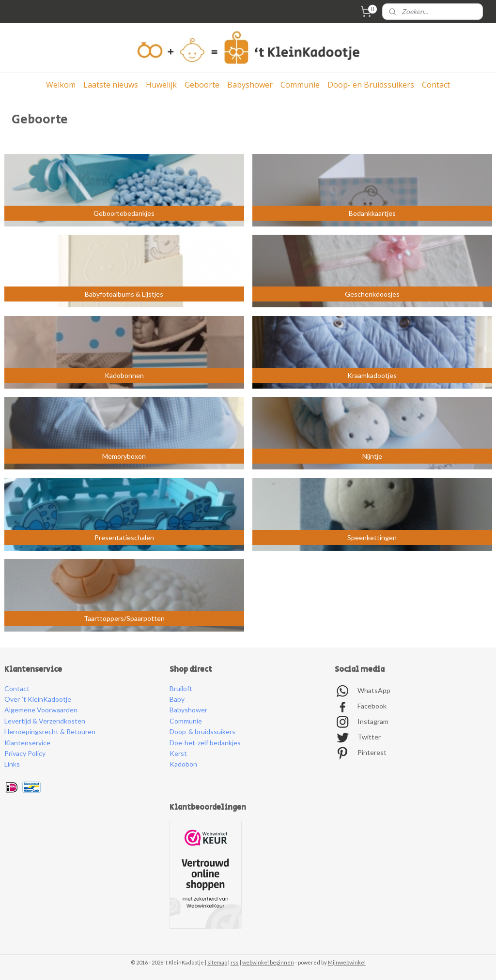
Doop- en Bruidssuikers (371, 85)
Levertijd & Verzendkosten (45, 721)
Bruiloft (181, 688)
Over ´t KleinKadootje (38, 699)
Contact (436, 85)
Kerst (178, 753)
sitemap (217, 962)
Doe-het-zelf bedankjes (205, 743)
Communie (300, 85)
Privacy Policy (25, 753)
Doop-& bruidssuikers (202, 731)
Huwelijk (161, 85)
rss (235, 962)
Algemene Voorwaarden (41, 710)
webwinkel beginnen (268, 962)
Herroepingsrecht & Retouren (50, 731)
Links (12, 764)
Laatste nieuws (111, 85)
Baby (177, 699)
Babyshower (250, 85)
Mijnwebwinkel (347, 962)
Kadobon (183, 764)
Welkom (61, 85)
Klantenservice (27, 743)
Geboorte (202, 85)
